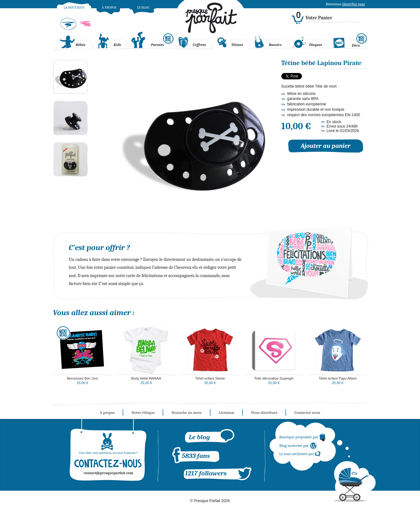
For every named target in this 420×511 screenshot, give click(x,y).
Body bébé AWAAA (146, 378)
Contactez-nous (307, 412)
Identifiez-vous (353, 4)
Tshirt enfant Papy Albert (338, 378)
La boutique (74, 7)
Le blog (143, 7)
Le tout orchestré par (300, 454)
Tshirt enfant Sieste (210, 378)
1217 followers (206, 473)
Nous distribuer (264, 412)
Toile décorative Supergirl (274, 378)
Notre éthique (143, 412)
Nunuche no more (187, 412)
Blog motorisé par (298, 445)
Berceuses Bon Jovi (82, 378)
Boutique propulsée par (303, 437)
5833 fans (196, 456)
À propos (109, 7)
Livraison (227, 412)
